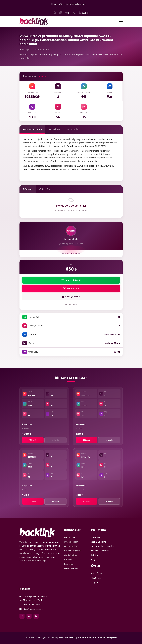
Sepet (33, 440)
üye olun (42, 76)
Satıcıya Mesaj (71, 297)
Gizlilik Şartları (70, 555)
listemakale (71, 239)
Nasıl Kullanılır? (71, 568)
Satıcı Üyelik (97, 574)
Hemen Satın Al (71, 280)
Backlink (68, 560)
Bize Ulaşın (69, 564)
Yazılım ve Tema (99, 542)
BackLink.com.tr (67, 638)
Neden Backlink (71, 546)
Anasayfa (25, 50)
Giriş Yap (71, 13)
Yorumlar (73, 129)
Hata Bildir (71, 305)
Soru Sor (45, 189)
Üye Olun (27, 424)
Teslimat (55, 129)
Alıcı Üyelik (96, 578)
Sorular (28, 189)
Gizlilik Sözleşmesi (108, 638)
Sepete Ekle (71, 288)
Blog (93, 560)
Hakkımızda (69, 537)
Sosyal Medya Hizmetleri (103, 546)
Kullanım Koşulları (72, 551)
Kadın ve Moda (40, 50)
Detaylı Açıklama (33, 129)
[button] (121, 21)
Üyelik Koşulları (71, 542)
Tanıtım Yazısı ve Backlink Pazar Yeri (69, 4)
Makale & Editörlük (100, 551)
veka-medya (81, 490)
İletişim (94, 555)
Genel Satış (96, 537)
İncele (55, 440)
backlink (26, 429)
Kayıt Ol (84, 13)
